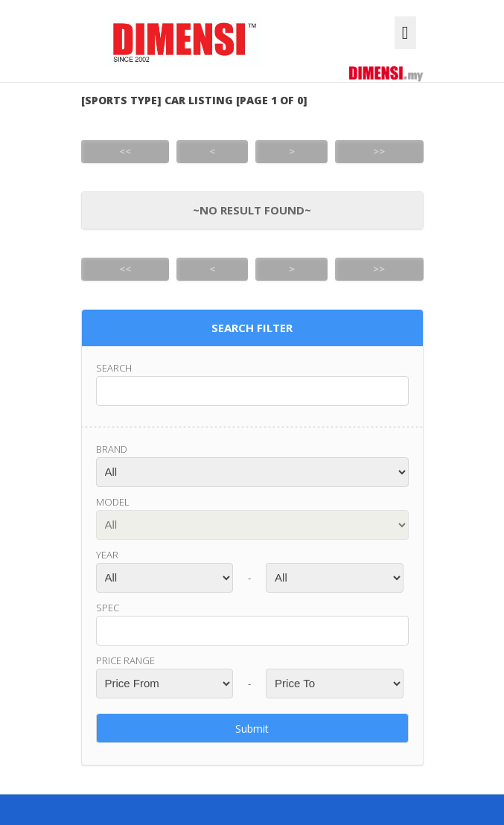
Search (114, 368)
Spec (108, 608)
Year (107, 555)
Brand (112, 449)
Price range (125, 660)
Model (113, 502)
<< (125, 151)
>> (379, 151)
